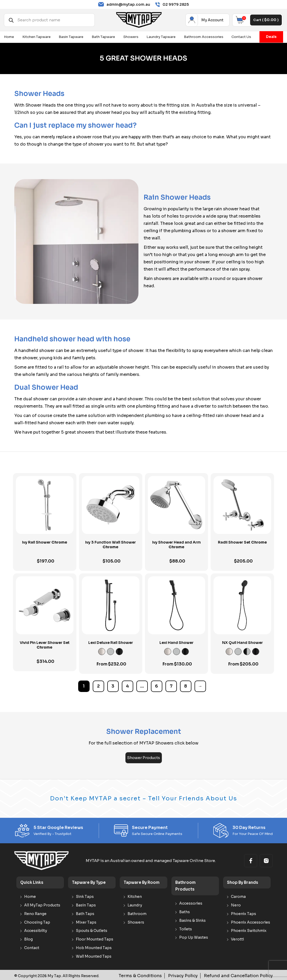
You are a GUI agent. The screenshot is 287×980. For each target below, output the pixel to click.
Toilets (186, 928)
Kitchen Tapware (36, 37)
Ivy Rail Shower (45, 542)
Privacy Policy (197, 975)
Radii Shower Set (242, 542)
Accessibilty (36, 930)
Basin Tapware (71, 37)
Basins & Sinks (192, 920)
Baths (185, 911)
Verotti (237, 939)
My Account (191, 20)
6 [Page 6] (156, 686)
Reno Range (35, 913)
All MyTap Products (42, 904)
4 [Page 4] (127, 686)
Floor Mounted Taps (95, 939)
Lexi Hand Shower (176, 643)
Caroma (238, 896)
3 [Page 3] (113, 686)
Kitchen (135, 896)
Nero (236, 904)
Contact (32, 947)
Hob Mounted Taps (94, 947)
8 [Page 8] (186, 686)
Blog (28, 939)
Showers (131, 37)
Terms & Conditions (159, 975)
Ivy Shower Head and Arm (176, 545)
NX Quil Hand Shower (242, 643)
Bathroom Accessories (204, 37)
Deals (271, 37)
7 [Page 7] (171, 686)
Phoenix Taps (243, 913)
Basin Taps (86, 904)
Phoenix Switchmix (249, 930)
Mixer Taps (86, 921)
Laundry (135, 904)
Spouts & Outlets (92, 930)
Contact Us (241, 37)
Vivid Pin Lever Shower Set (45, 645)
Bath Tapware (103, 37)
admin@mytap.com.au (124, 4)
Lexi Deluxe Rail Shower (111, 643)
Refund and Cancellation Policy (244, 975)
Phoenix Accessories (251, 921)
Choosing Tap (37, 921)
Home (9, 37)
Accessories (191, 903)
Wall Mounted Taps (94, 955)
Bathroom (137, 913)
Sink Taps (85, 896)
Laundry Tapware (161, 37)
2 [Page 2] (98, 686)
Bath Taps (85, 913)
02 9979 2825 (172, 5)
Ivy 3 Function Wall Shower (111, 545)
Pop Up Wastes (194, 937)
